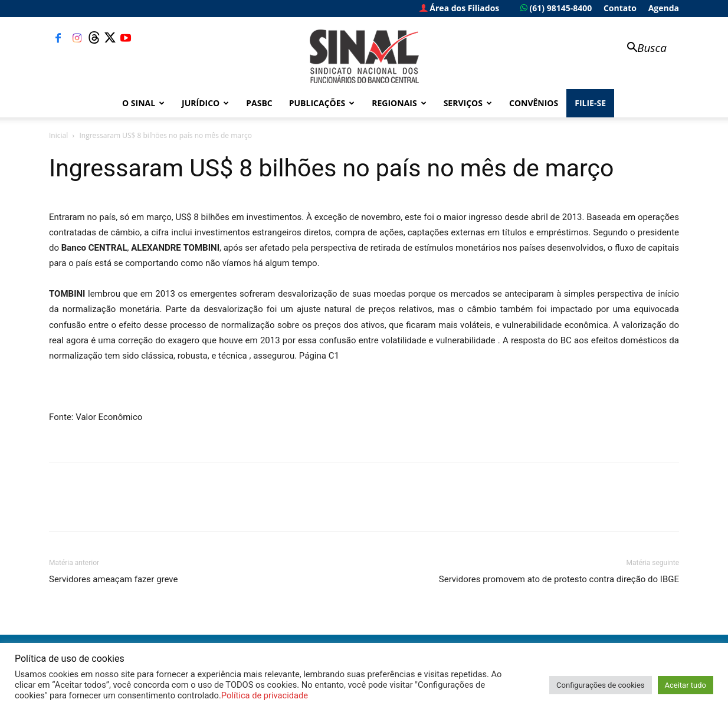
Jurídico (205, 103)
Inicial (58, 135)
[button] (641, 49)
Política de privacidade (265, 695)
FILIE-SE (590, 103)
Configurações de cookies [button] (600, 685)
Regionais (399, 103)
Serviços (468, 103)
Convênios (534, 103)
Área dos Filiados (460, 8)
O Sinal (143, 103)
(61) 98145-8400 (556, 8)
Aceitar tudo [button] (686, 685)
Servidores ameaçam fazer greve (113, 579)
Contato (620, 8)
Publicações (322, 103)
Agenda (664, 8)
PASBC (259, 103)
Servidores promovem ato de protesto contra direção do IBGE (559, 579)
